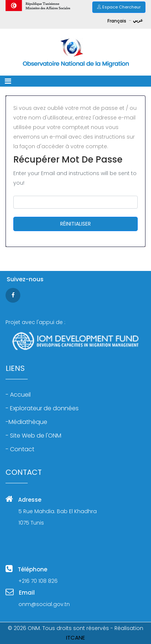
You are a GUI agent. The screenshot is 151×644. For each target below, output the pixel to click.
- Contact (20, 449)
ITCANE (75, 638)
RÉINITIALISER (75, 224)
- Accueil (18, 395)
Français (117, 21)
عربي (138, 20)
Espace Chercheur (119, 7)
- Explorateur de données (42, 408)
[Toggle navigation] (8, 81)
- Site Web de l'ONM (33, 436)
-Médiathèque (26, 422)
